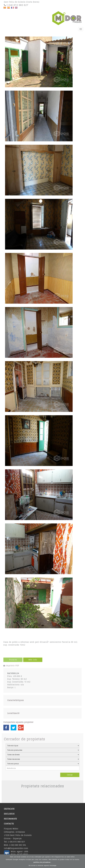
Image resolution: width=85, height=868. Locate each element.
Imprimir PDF (12, 666)
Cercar (70, 775)
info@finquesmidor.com (16, 848)
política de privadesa (42, 862)
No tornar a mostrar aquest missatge (43, 865)
